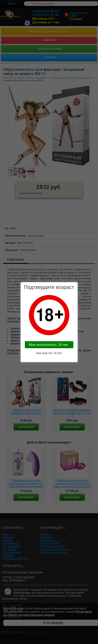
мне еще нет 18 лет (49, 353)
